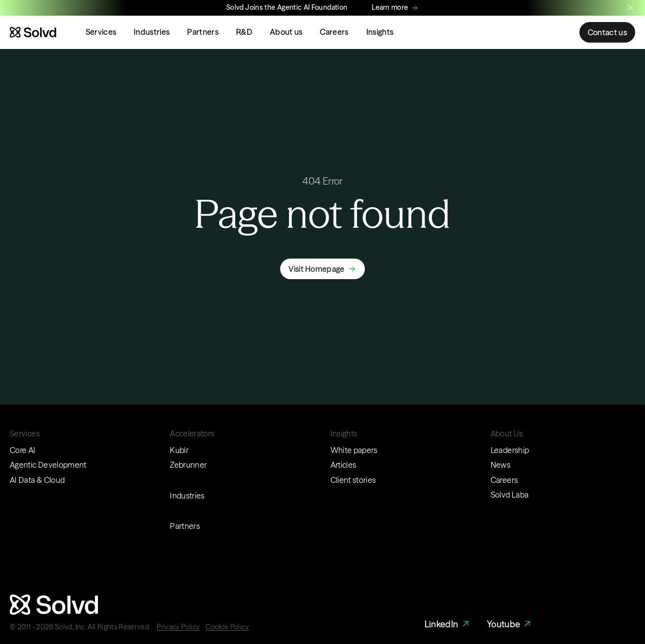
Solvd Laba (510, 495)
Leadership (510, 450)
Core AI (23, 450)
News (501, 465)
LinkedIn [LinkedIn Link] (448, 624)
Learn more (390, 7)
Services (101, 32)
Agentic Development (48, 465)
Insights (380, 32)
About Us (507, 433)
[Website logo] (33, 32)
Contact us (607, 32)
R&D (244, 32)
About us (286, 32)
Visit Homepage (316, 269)
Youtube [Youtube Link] (510, 624)
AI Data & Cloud (37, 480)
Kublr (179, 450)
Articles (344, 465)
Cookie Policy (227, 627)
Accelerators (192, 433)
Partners (203, 32)
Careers (334, 32)
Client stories (353, 480)
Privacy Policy (178, 627)
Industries (152, 32)
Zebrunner (188, 465)
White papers (354, 450)
